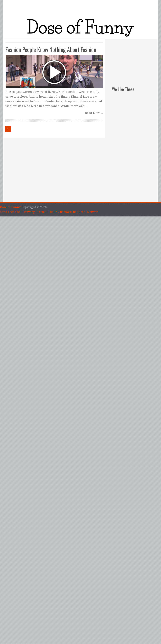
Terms (42, 212)
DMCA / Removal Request (67, 212)
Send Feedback (11, 212)
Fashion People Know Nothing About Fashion (51, 50)
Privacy (29, 212)
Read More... (94, 113)
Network (93, 212)
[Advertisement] (135, 60)
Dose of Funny (10, 207)
